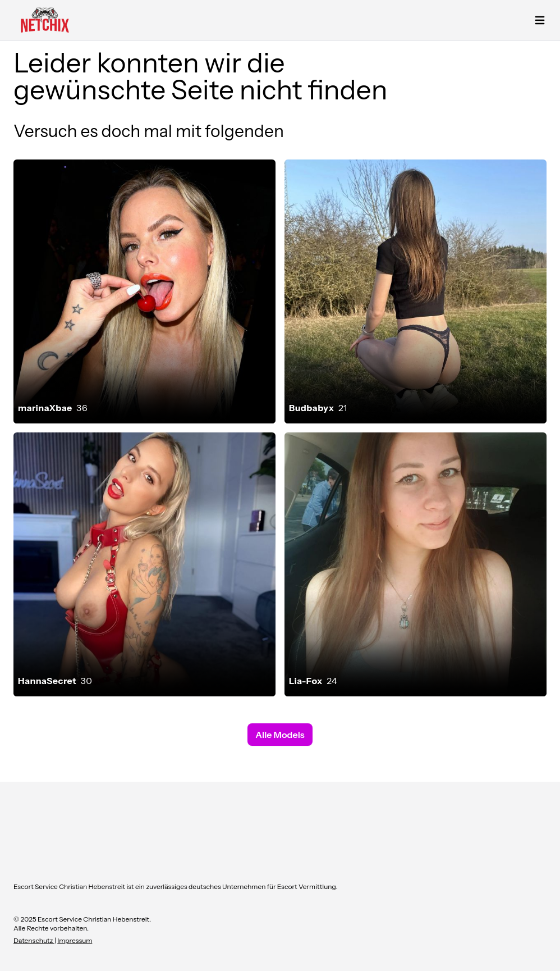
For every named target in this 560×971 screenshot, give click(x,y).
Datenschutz (34, 940)
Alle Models (280, 735)
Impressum (75, 940)
